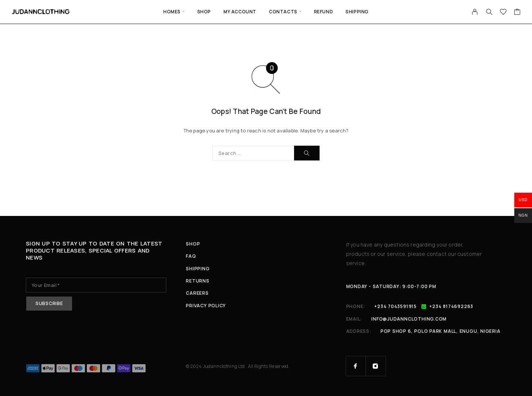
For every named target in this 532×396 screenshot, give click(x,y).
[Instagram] (376, 366)
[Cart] (517, 13)
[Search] (489, 12)
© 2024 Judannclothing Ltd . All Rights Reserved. (238, 366)
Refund (324, 12)
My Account (240, 12)
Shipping (357, 12)
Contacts (283, 12)
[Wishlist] (503, 13)
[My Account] (475, 12)
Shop (204, 12)
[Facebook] (356, 366)
